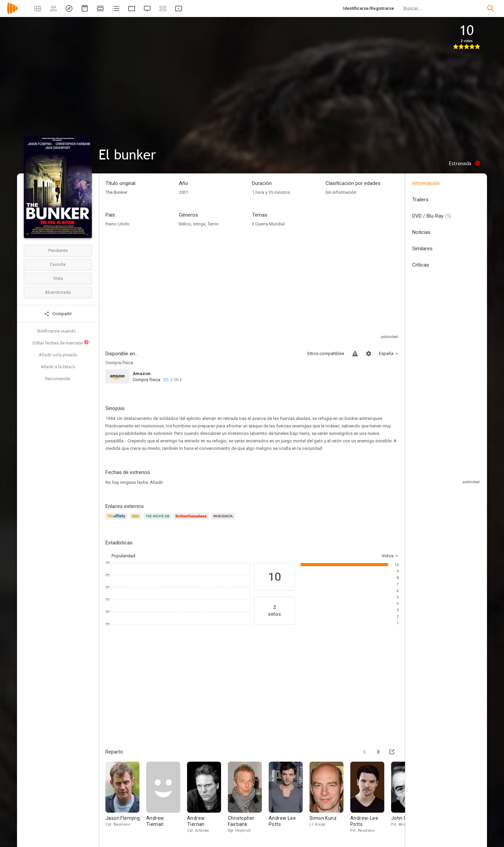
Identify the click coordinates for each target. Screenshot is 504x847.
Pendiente (58, 250)
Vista (58, 278)
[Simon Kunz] (330, 798)
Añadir (156, 482)
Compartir (58, 314)
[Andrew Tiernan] (207, 798)
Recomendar (58, 379)
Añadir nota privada (58, 355)
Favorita (58, 264)
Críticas (421, 265)
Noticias (421, 232)
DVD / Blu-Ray (432, 216)
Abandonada (58, 292)
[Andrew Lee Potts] (289, 798)
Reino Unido (117, 224)
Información (426, 183)
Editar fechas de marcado (61, 342)
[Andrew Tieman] (167, 798)
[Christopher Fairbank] (248, 798)
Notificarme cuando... (58, 331)
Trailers (420, 200)
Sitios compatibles (326, 353)
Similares (422, 249)
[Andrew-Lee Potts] (371, 798)
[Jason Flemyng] (126, 798)
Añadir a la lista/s (58, 367)
